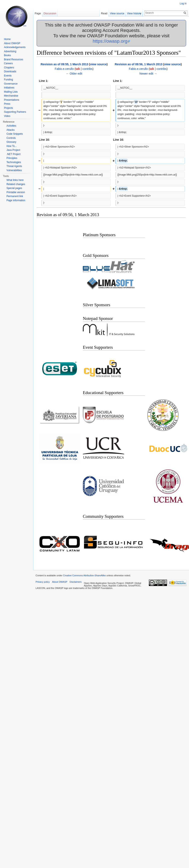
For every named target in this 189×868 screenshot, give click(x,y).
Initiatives (9, 88)
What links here (15, 180)
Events (8, 76)
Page (38, 13)
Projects (8, 108)
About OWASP (12, 43)
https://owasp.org (110, 41)
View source (119, 13)
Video (7, 116)
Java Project (13, 150)
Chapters (9, 68)
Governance (11, 84)
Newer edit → (148, 74)
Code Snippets (15, 134)
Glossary (11, 142)
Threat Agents (14, 166)
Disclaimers (76, 582)
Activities (11, 126)
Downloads (10, 71)
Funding (8, 80)
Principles (12, 158)
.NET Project (13, 154)
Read (106, 13)
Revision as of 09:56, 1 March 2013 (138, 64)
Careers (8, 63)
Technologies (14, 162)
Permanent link (15, 196)
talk (78, 69)
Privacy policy (43, 582)
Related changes (16, 184)
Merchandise (11, 96)
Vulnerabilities (14, 170)
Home (7, 39)
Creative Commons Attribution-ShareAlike (84, 575)
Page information (16, 200)
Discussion (50, 13)
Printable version (16, 192)
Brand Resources (14, 59)
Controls (11, 138)
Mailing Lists (11, 92)
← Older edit (74, 74)
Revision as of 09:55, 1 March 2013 (64, 64)
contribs (87, 69)
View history (136, 13)
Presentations (11, 100)
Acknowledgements (15, 47)
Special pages (14, 188)
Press (7, 104)
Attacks (10, 130)
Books (7, 55)
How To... (12, 146)
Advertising (10, 51)
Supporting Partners (15, 112)
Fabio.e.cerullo (64, 69)
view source (98, 64)
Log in (183, 4)
